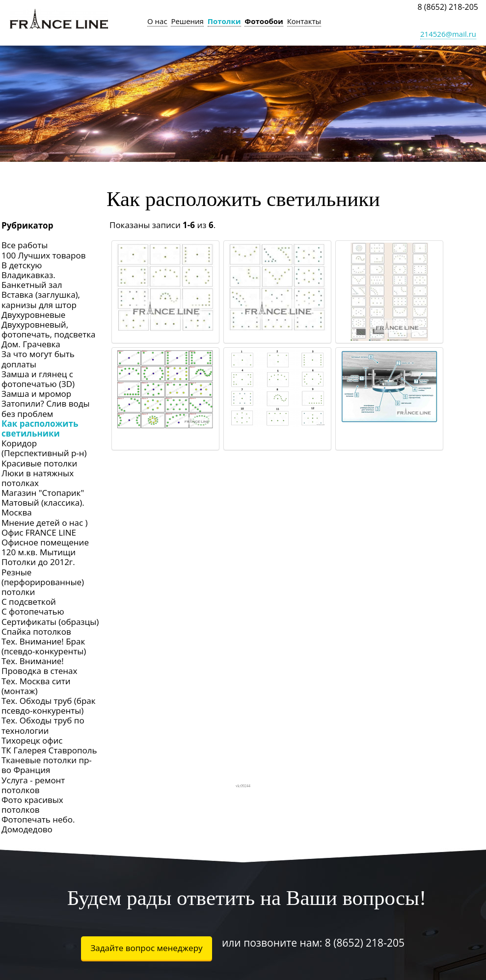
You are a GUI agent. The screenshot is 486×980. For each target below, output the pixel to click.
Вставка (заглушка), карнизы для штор (41, 299)
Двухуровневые (33, 315)
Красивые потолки (39, 463)
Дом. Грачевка (31, 344)
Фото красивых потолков (32, 805)
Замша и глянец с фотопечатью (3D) (38, 379)
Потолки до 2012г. (38, 562)
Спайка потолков (36, 632)
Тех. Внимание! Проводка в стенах (39, 666)
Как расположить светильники (40, 428)
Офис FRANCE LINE (39, 532)
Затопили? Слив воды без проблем (45, 408)
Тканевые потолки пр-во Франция (47, 765)
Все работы (25, 245)
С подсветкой (29, 602)
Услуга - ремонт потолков (33, 785)
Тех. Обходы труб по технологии (43, 725)
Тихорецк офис (32, 740)
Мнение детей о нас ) (45, 523)
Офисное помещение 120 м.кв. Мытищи (45, 547)
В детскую (22, 265)
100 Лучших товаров (43, 255)
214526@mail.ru (448, 34)
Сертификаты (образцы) (50, 622)
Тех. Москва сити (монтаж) (36, 686)
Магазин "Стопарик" (43, 493)
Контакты (304, 21)
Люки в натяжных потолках (38, 478)
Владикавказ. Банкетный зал (32, 280)
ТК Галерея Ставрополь (49, 750)
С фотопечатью (33, 611)
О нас (157, 21)
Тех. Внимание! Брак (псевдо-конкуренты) (44, 646)
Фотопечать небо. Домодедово (38, 824)
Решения (187, 21)
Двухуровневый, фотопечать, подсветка (49, 329)
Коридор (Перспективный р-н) (44, 448)
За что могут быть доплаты (38, 359)
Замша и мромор (36, 394)
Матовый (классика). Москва (43, 507)
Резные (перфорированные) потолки (43, 582)
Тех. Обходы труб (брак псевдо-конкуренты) (49, 706)
